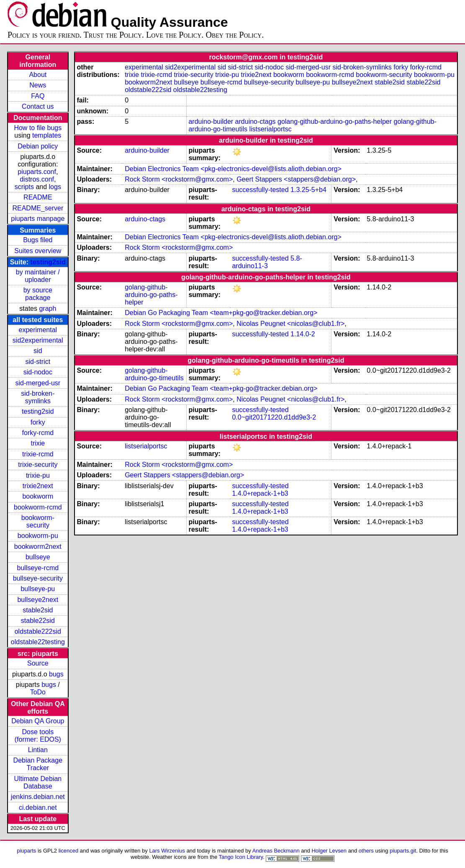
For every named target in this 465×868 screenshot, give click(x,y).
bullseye (38, 557)
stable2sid (38, 610)
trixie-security (38, 465)
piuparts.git (403, 851)
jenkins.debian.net (38, 797)
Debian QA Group (38, 721)
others (366, 851)
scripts (24, 187)
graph (48, 309)
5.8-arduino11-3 (267, 262)
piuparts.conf (37, 172)
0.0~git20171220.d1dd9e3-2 (274, 417)
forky (38, 422)
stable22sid (38, 621)
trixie (38, 443)
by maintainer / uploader (38, 276)
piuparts (26, 851)
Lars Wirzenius (167, 851)
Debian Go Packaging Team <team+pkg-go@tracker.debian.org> (221, 313)
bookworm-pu (38, 536)
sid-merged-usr (38, 383)
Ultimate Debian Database (38, 782)
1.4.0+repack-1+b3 (260, 493)
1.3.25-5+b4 (308, 190)
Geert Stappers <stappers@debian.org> (296, 179)
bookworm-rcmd (38, 507)
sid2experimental (38, 340)
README (38, 197)
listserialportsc (270, 129)
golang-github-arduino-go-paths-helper (335, 122)
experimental (38, 330)
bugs (56, 674)
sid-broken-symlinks (38, 397)
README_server (38, 208)
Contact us (38, 106)
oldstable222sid (38, 631)
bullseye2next (38, 600)
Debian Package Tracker (38, 764)
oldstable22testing (38, 642)
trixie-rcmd (38, 454)
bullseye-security (38, 578)
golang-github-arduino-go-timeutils (154, 374)
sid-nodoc (38, 372)
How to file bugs (38, 128)
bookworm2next (38, 547)
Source (38, 663)
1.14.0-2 (303, 334)
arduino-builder (211, 122)
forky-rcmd (38, 433)
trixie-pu (38, 475)
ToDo (38, 692)
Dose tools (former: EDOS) (38, 736)
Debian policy (38, 146)
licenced (69, 851)
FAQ (38, 96)
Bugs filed (38, 240)
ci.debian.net (38, 808)
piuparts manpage (38, 219)
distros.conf (37, 179)
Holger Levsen (329, 851)
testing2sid (48, 262)
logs (55, 187)
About (38, 75)
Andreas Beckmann (276, 851)
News (38, 85)
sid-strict (38, 362)
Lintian (38, 750)
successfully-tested (260, 190)
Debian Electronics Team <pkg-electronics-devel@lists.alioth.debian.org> (233, 169)
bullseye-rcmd (38, 568)
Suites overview (38, 251)
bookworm (38, 496)
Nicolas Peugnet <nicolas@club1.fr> (290, 324)
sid (38, 351)
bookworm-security (38, 521)
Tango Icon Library (241, 857)
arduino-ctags (256, 122)
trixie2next (38, 486)
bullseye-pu (38, 589)
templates (47, 135)
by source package (38, 294)
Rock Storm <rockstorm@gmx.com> (179, 179)
